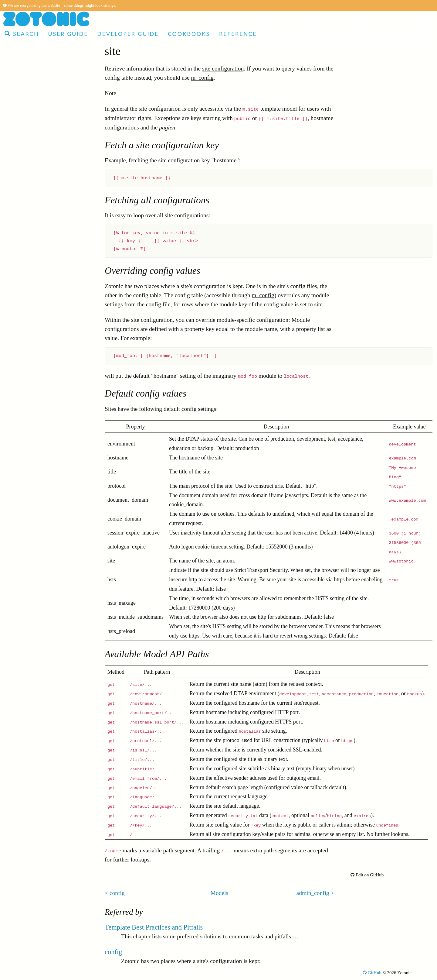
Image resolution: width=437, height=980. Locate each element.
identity (25, 207)
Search (22, 34)
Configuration (27, 846)
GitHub (372, 973)
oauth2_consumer (37, 754)
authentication (33, 271)
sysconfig (28, 572)
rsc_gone (27, 217)
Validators (23, 818)
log (20, 399)
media (24, 198)
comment (27, 490)
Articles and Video (36, 52)
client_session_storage (43, 517)
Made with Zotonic (36, 62)
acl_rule (26, 435)
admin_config (33, 299)
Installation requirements (40, 836)
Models (20, 171)
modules (26, 472)
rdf (20, 773)
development (32, 244)
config (24, 280)
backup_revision (36, 609)
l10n (22, 308)
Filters (19, 144)
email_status (31, 590)
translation (29, 481)
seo (20, 499)
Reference (238, 34)
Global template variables (41, 162)
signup (24, 736)
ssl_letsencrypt (34, 636)
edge (22, 226)
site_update (30, 700)
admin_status (32, 344)
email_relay (30, 800)
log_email (28, 426)
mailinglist (29, 353)
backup (25, 253)
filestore (26, 627)
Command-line (29, 855)
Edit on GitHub (367, 875)
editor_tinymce (34, 545)
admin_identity (34, 581)
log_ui (24, 454)
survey (24, 390)
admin (24, 654)
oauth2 (24, 444)
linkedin (26, 663)
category (27, 189)
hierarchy (28, 554)
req (20, 563)
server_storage (34, 536)
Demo (14, 71)
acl (20, 335)
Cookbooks (189, 34)
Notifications (26, 827)
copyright (28, 791)
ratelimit (26, 463)
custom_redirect (36, 317)
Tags (17, 153)
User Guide (68, 34)
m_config (202, 78)
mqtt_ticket (30, 681)
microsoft (28, 718)
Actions (20, 125)
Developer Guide (128, 34)
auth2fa (25, 262)
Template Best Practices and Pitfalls (154, 927)
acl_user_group (35, 326)
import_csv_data (36, 618)
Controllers (24, 134)
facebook (27, 381)
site (20, 289)
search (24, 362)
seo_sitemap (31, 727)
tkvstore (26, 417)
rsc (20, 180)
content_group (34, 599)
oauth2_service (34, 691)
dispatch (26, 809)
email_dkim (30, 672)
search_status (32, 782)
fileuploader (31, 709)
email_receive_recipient (45, 645)
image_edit (30, 745)
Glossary (21, 864)
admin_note (30, 763)
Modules (21, 116)
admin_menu (32, 526)
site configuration (223, 69)
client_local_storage (40, 408)
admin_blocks (33, 508)
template (27, 235)
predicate (27, 371)
